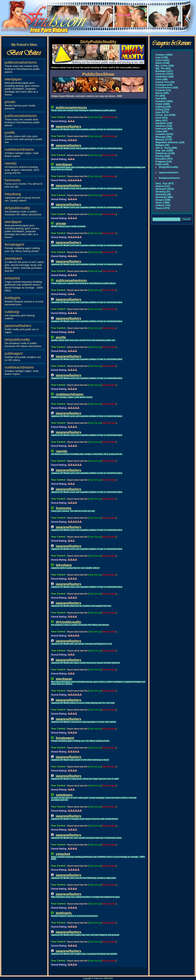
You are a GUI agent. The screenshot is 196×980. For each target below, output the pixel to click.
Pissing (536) (163, 156)
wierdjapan (13, 79)
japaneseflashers (18, 326)
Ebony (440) (162, 93)
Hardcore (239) (164, 126)
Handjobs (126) (164, 123)
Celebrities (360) (165, 77)
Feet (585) (161, 99)
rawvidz (11, 163)
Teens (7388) (163, 203)
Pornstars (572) (164, 159)
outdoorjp (12, 312)
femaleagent (14, 245)
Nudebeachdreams (169, 178)
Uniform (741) (163, 205)
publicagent (14, 353)
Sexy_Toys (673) (165, 183)
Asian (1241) (162, 60)
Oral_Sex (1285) (164, 151)
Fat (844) (160, 96)
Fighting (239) (163, 107)
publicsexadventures (21, 62)
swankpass (13, 258)
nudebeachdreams (19, 149)
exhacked (12, 278)
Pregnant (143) (164, 162)
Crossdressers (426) (167, 88)
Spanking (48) (163, 194)
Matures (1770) (164, 140)
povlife (10, 133)
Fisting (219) (162, 110)
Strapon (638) (163, 200)
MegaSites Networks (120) (170, 142)
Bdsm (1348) (162, 63)
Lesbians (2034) (164, 134)
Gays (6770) (162, 112)
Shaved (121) (163, 186)
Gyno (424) (162, 118)
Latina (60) (161, 131)
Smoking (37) (163, 192)
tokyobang (13, 194)
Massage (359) (163, 137)
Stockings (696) (164, 197)
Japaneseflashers (169, 173)
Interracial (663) (164, 129)
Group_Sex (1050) (165, 115)
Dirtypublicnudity (168, 167)
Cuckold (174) (163, 90)
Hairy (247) (161, 120)
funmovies (13, 180)
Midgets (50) (162, 145)
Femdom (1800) (164, 101)
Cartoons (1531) (164, 74)
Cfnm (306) (162, 79)
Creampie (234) (164, 85)
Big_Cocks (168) (165, 66)
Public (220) (162, 164)
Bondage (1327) (164, 71)
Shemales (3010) (165, 189)
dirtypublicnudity (17, 208)
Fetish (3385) (163, 104)
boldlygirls (13, 298)
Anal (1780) (162, 58)
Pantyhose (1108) (165, 153)
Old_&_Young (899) (166, 148)
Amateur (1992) (164, 55)
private (10, 102)
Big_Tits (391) (163, 68)
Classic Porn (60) (165, 82)
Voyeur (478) (162, 208)
